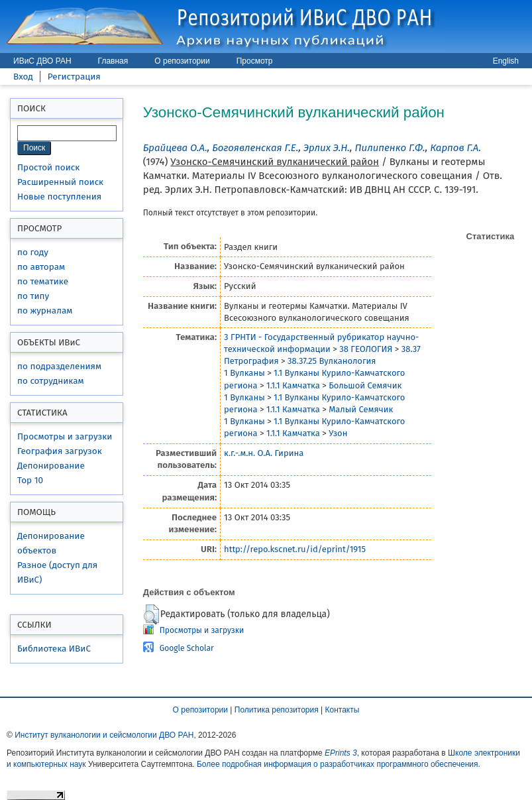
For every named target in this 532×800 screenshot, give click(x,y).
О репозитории (182, 61)
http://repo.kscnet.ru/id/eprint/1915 (295, 549)
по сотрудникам (51, 381)
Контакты (343, 710)
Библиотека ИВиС (54, 649)
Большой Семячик (365, 385)
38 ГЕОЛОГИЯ (366, 349)
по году (33, 252)
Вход (23, 77)
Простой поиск (48, 167)
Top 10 (30, 480)
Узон (338, 433)
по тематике (43, 281)
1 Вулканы (244, 373)
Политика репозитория (277, 710)
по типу (33, 296)
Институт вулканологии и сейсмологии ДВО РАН (104, 735)
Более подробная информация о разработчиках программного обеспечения (338, 764)
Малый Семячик (361, 409)
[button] (151, 614)
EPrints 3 (341, 753)
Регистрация (74, 77)
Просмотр (255, 61)
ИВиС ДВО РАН (42, 61)
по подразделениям (59, 366)
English (506, 61)
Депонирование (51, 466)
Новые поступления (59, 197)
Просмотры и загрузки (65, 436)
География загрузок (60, 451)
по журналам (45, 311)
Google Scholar (187, 648)
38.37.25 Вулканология (332, 361)
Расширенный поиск (60, 182)
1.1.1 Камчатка (293, 385)
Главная (113, 61)
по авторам (41, 267)
